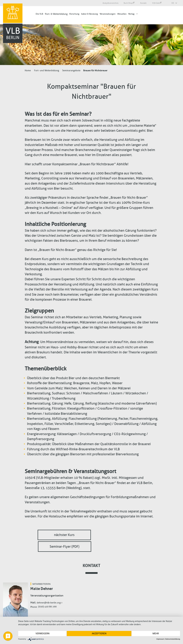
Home (28, 70)
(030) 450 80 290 (47, 607)
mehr (156, 634)
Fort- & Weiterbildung (56, 14)
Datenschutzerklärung (173, 639)
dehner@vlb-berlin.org (50, 603)
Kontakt (144, 3)
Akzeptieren (99, 634)
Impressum (160, 639)
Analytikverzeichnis (110, 3)
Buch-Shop (129, 3)
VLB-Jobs (157, 3)
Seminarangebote (71, 70)
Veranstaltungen (108, 14)
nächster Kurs (64, 535)
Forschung (74, 14)
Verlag (131, 14)
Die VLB (39, 14)
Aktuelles (122, 14)
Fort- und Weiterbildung (47, 70)
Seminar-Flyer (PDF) (64, 547)
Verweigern (42, 634)
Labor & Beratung (90, 14)
